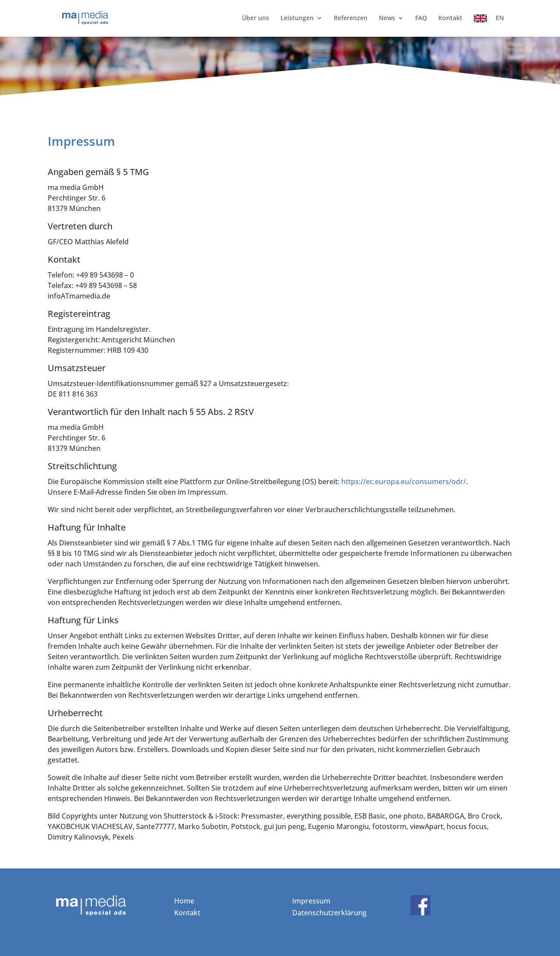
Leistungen (297, 18)
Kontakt (450, 18)
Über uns (255, 18)
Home (184, 901)
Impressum (311, 901)
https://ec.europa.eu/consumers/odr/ (404, 482)
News (387, 18)
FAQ (421, 18)
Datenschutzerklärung (329, 913)
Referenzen (351, 18)
